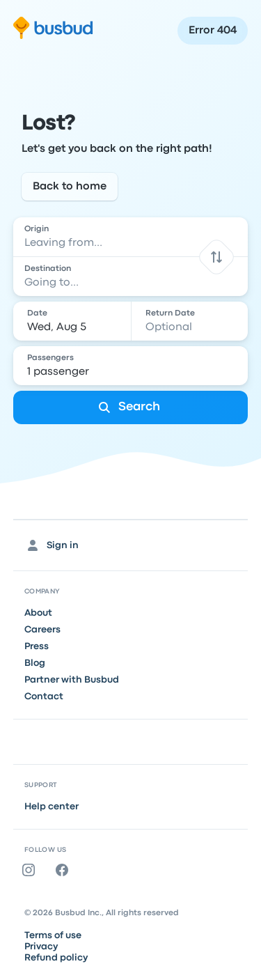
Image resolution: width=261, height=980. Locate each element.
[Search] (131, 407)
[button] (217, 257)
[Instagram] (31, 870)
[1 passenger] (132, 366)
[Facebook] (65, 870)
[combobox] (131, 237)
